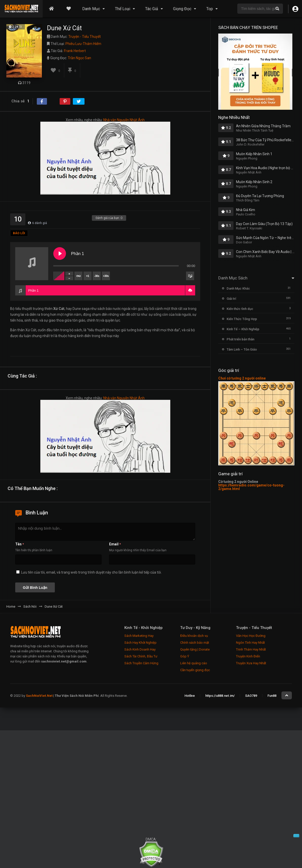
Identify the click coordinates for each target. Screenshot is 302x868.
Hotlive (190, 696)
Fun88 (272, 696)
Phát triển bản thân (240, 339)
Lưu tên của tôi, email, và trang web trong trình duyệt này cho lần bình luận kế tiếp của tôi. (91, 572)
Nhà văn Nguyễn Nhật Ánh (124, 120)
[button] (190, 290)
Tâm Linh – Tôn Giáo (242, 349)
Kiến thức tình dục (240, 309)
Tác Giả (152, 9)
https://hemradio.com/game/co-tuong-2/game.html (251, 487)
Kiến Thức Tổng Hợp (242, 319)
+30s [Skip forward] (106, 276)
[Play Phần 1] (60, 254)
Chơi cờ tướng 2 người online (242, 378)
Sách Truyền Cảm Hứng (141, 663)
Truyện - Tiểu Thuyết (85, 37)
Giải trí (231, 299)
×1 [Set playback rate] (87, 276)
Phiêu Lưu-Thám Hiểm (83, 44)
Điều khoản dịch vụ (194, 636)
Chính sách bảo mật (195, 643)
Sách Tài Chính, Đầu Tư (141, 656)
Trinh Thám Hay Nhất (251, 649)
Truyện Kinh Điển (248, 656)
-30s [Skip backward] (97, 276)
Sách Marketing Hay (139, 636)
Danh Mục (91, 9)
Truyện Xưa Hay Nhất (251, 663)
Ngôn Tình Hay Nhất (250, 643)
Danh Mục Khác (238, 288)
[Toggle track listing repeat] (78, 276)
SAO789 (251, 696)
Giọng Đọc (182, 9)
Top (210, 9)
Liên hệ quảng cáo (194, 663)
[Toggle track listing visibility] (190, 276)
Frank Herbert (75, 51)
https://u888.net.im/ (220, 696)
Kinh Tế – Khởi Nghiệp (243, 329)
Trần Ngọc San (79, 58)
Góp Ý (185, 656)
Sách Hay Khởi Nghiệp (140, 643)
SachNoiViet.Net (40, 696)
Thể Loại (123, 9)
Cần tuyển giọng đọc (195, 670)
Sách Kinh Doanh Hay (140, 649)
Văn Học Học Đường (251, 636)
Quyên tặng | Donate (195, 649)
